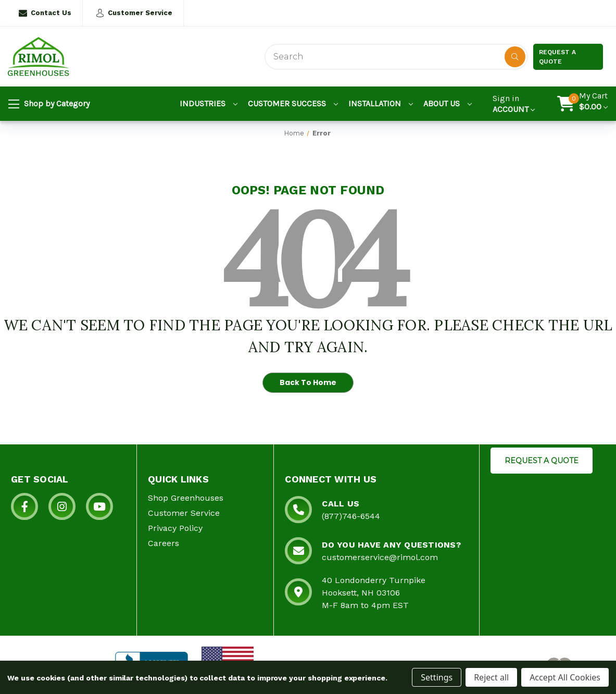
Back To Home (308, 382)
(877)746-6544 (351, 516)
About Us (448, 103)
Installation (381, 103)
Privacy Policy (175, 528)
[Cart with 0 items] (593, 104)
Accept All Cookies (565, 677)
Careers (164, 543)
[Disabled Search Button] (515, 57)
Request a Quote (557, 57)
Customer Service (134, 13)
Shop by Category (49, 104)
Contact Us (45, 13)
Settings (437, 677)
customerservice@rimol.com (380, 557)
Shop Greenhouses (186, 498)
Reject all (491, 677)
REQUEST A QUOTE (542, 461)
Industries (209, 103)
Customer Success (293, 103)
